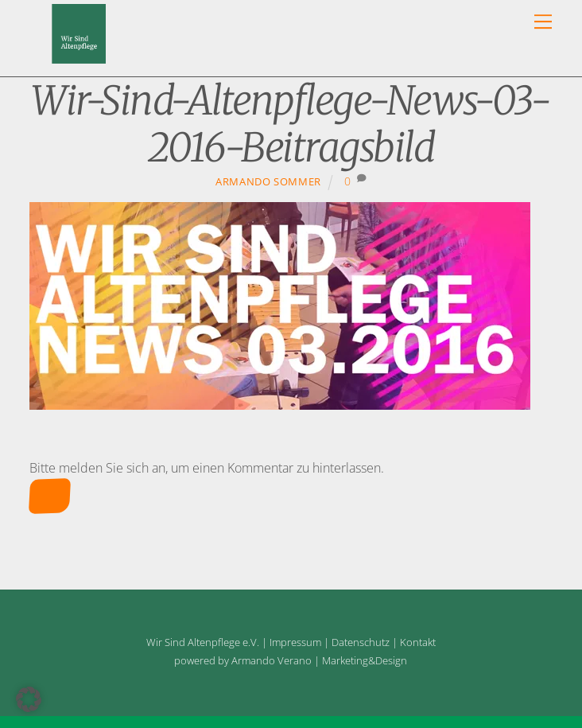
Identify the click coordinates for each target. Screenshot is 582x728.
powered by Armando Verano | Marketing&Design (291, 660)
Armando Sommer (268, 181)
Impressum (295, 642)
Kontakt (418, 642)
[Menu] (543, 21)
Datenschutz (361, 642)
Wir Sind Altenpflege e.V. (203, 642)
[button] (29, 699)
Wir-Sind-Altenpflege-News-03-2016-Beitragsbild (291, 125)
